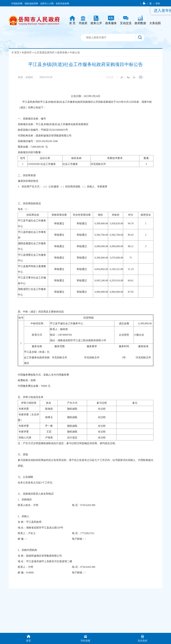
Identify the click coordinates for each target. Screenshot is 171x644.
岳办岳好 (143, 638)
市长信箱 (85, 638)
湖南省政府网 (31, 4)
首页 (17, 52)
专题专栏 (27, 52)
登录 (158, 4)
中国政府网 (17, 4)
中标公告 (75, 52)
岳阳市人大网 (47, 4)
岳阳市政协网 (62, 4)
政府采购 (62, 52)
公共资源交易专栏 (44, 52)
